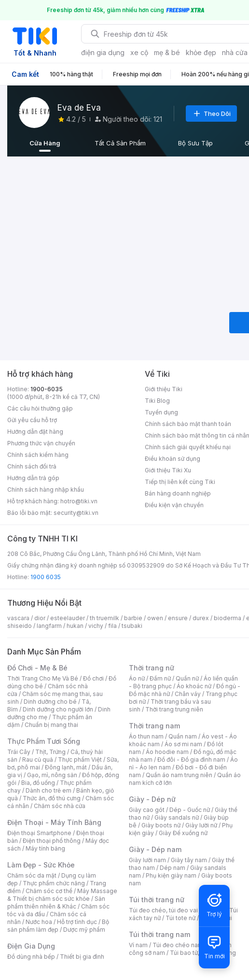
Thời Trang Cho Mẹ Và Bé (43, 678)
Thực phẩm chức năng (54, 883)
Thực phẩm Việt (80, 760)
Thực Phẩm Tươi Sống (44, 741)
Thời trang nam (154, 726)
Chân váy (188, 694)
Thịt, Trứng (50, 752)
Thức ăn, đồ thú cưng (52, 798)
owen (155, 618)
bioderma (228, 618)
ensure (178, 618)
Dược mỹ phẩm (84, 930)
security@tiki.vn (76, 513)
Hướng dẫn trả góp (33, 478)
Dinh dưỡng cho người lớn (58, 709)
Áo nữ (137, 678)
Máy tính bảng (45, 848)
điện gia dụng (103, 52)
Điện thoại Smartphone (39, 833)
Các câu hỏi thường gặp (40, 408)
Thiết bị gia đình (82, 957)
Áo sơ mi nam (183, 744)
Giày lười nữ (201, 825)
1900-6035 (47, 389)
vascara (18, 618)
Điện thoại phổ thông (52, 841)
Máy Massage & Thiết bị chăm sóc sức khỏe (62, 895)
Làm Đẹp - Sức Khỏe (41, 865)
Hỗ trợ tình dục (77, 922)
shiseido (20, 626)
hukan (75, 626)
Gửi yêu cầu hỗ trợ (32, 420)
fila (112, 626)
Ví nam (138, 945)
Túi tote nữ (180, 918)
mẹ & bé (167, 52)
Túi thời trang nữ (157, 900)
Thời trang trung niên (174, 709)
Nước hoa (39, 922)
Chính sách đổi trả (32, 466)
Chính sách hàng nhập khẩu (46, 490)
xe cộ (139, 52)
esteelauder (68, 618)
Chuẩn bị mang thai (51, 725)
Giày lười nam (147, 860)
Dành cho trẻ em (48, 790)
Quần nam (183, 736)
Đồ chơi (93, 678)
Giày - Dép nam (155, 849)
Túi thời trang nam (159, 934)
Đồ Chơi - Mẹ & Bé (37, 668)
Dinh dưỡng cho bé (50, 702)
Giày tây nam (189, 860)
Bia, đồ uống (38, 783)
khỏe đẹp (201, 52)
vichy (96, 626)
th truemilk (104, 618)
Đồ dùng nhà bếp (31, 957)
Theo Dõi (211, 114)
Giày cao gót (147, 810)
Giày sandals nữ (177, 817)
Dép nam (173, 868)
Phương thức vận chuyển (41, 443)
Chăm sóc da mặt (32, 875)
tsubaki (132, 626)
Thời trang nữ (152, 668)
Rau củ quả (38, 760)
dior (40, 618)
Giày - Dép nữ (152, 799)
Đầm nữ (160, 678)
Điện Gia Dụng (31, 946)
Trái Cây (19, 752)
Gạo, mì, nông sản (52, 775)
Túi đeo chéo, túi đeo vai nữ (167, 910)
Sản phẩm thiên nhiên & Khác (56, 902)
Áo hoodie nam (167, 752)
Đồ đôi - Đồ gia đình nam (191, 760)
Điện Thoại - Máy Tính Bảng (54, 822)
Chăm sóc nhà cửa (60, 806)
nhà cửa (235, 52)
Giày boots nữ (161, 825)
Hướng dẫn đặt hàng (35, 432)
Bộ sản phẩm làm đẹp (58, 926)
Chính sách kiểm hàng (38, 455)
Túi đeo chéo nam (178, 945)
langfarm (49, 626)
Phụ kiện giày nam (171, 875)
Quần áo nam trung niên (179, 775)
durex (201, 618)
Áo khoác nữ (194, 686)
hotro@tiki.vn (79, 501)
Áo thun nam (146, 736)
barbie (133, 618)
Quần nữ (187, 678)
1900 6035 (46, 577)
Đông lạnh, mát (66, 767)
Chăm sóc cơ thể (49, 891)
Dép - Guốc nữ (190, 810)
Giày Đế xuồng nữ (183, 833)
